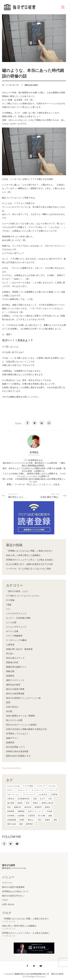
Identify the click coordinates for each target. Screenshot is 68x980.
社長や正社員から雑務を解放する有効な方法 (26, 729)
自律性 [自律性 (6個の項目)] (22, 820)
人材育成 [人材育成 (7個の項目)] (54, 794)
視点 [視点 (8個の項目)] (40, 820)
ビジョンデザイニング (16, 627)
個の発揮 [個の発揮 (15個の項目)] (11, 803)
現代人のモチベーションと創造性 (21, 725)
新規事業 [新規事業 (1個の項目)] (11, 811)
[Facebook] (27, 423)
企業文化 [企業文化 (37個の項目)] (11, 799)
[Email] (49, 423)
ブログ (5, 900)
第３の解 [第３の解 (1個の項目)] (42, 816)
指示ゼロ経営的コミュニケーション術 (23, 698)
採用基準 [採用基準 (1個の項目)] (38, 807)
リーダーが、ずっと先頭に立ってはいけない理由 (28, 569)
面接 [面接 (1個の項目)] (21, 824)
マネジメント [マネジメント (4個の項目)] (23, 790)
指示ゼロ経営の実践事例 (13, 887)
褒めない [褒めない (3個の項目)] (31, 820)
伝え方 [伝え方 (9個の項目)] (42, 799)
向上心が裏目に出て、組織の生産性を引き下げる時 (29, 564)
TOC (8, 609)
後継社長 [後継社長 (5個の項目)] (17, 807)
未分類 (9, 711)
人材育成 (10, 645)
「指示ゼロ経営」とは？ (17, 591)
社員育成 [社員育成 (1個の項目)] (31, 816)
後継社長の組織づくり (16, 667)
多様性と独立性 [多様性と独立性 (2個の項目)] (47, 803)
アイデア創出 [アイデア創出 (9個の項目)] (28, 786)
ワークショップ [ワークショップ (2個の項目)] (29, 794)
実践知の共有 (12, 662)
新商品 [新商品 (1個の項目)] (47, 807)
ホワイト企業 (12, 631)
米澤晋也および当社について (15, 891)
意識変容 (10, 676)
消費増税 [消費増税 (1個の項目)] (21, 811)
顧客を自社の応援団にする (18, 756)
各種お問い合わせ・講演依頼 (19, 649)
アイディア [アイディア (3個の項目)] (41, 786)
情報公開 (10, 671)
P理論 (9, 604)
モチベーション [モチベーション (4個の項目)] (13, 794)
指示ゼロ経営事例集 (15, 693)
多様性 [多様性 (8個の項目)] (35, 803)
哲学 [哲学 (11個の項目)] (28, 803)
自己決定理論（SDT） (16, 747)
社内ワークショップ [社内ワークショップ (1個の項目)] (36, 811)
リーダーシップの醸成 (16, 640)
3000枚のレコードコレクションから (23, 596)
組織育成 (10, 742)
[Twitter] (35, 423)
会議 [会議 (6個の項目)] (35, 799)
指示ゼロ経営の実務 (15, 689)
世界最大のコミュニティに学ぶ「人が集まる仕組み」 (30, 560)
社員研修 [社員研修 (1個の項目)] (21, 816)
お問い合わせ (8, 904)
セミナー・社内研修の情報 (18, 618)
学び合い (10, 653)
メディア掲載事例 (14, 636)
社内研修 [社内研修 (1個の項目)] (11, 816)
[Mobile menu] (63, 7)
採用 (8, 702)
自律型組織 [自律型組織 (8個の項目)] (12, 820)
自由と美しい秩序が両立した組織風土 (23, 555)
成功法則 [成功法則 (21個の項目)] (28, 807)
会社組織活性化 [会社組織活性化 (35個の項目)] (24, 799)
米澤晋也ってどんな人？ (17, 733)
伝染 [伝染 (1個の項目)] (50, 799)
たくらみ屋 (11, 622)
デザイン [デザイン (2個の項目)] (11, 790)
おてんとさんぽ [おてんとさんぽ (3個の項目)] (13, 786)
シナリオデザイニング (16, 613)
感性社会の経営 (31, 85)
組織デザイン (12, 738)
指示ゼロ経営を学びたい (13, 896)
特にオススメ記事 (14, 720)
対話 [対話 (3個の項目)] (9, 807)
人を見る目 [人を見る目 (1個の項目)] (43, 794)
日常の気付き (12, 707)
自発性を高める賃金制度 (17, 751)
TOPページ (7, 883)
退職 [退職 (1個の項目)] (55, 820)
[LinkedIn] (42, 423)
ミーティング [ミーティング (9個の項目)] (52, 790)
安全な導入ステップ (15, 658)
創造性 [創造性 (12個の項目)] (20, 803)
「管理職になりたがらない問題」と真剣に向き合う (29, 551)
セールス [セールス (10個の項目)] (52, 786)
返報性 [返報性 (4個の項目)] (47, 820)
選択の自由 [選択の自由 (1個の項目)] (12, 824)
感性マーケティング (15, 680)
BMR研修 (10, 600)
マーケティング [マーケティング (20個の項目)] (37, 790)
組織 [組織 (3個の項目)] (50, 816)
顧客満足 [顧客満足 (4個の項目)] (30, 824)
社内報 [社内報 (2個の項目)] (50, 811)
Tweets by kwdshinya (11, 768)
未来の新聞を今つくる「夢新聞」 (21, 716)
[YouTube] (17, 844)
